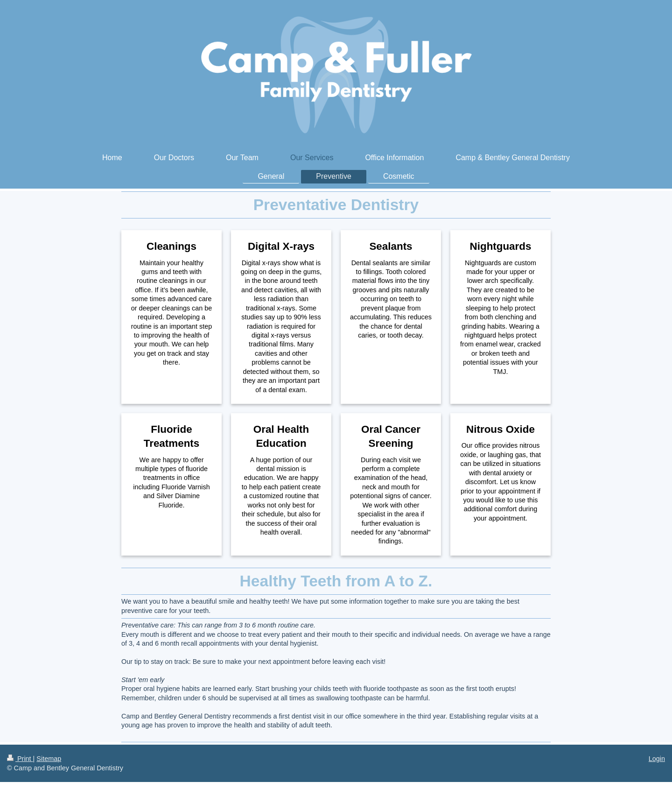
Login (657, 759)
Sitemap (49, 759)
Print (20, 759)
